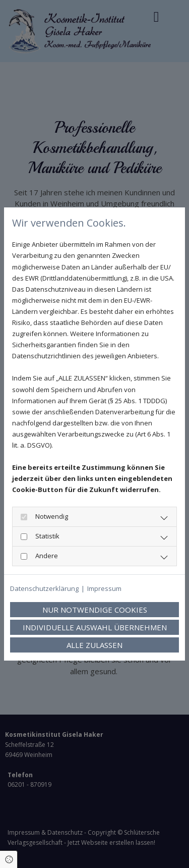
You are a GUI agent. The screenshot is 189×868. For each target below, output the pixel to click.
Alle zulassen (94, 645)
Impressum (104, 588)
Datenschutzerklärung (44, 588)
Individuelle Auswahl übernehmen (95, 627)
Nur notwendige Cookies (95, 610)
